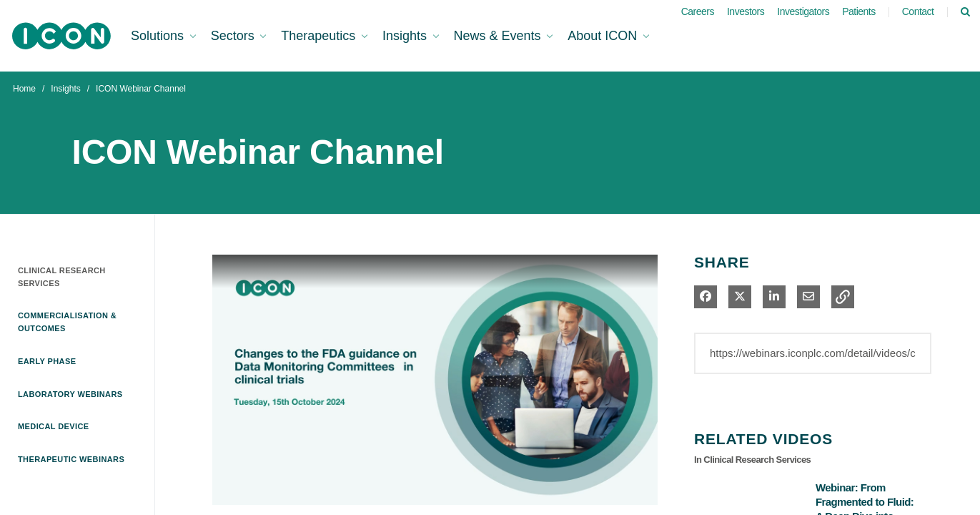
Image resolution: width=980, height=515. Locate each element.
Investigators (803, 11)
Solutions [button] (159, 36)
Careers (698, 11)
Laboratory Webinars (70, 394)
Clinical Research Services (62, 277)
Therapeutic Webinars (71, 459)
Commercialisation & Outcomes (67, 322)
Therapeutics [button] (320, 36)
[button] (843, 297)
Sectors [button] (234, 36)
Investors (746, 11)
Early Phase (47, 361)
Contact (918, 11)
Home (24, 89)
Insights (65, 89)
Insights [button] (406, 36)
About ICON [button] (604, 36)
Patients (859, 11)
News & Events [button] (499, 36)
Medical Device (54, 426)
